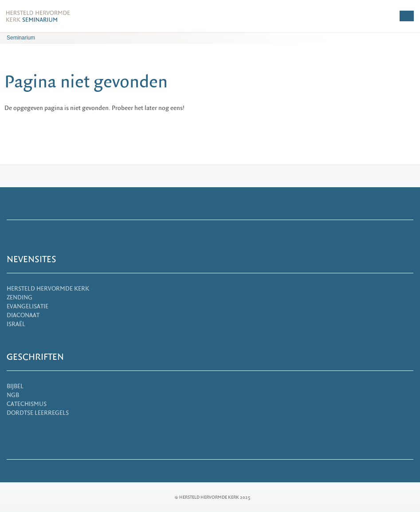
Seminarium (21, 38)
